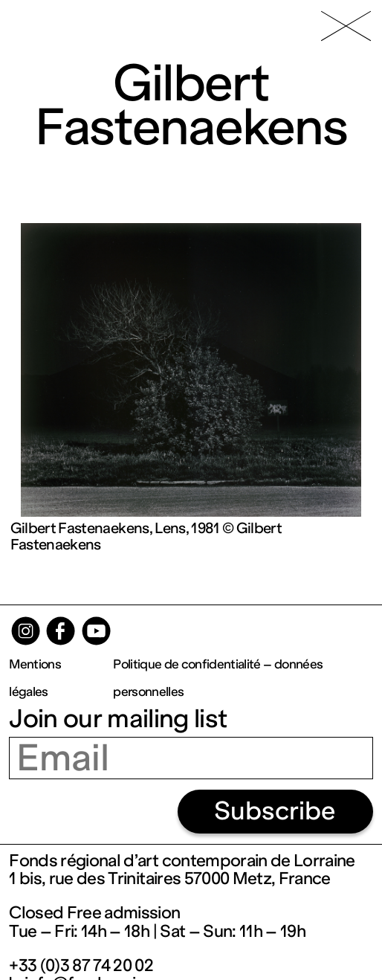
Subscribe (275, 811)
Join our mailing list (118, 719)
